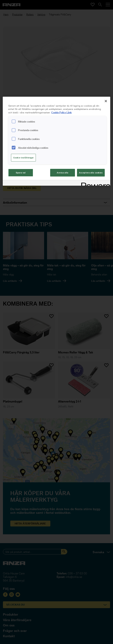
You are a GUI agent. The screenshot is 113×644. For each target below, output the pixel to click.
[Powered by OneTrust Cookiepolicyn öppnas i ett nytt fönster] (94, 183)
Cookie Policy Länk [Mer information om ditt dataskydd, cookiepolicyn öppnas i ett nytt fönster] (61, 112)
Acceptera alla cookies (91, 173)
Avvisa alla (62, 173)
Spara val (21, 173)
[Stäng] (106, 101)
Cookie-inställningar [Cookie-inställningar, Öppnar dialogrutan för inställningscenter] (24, 158)
